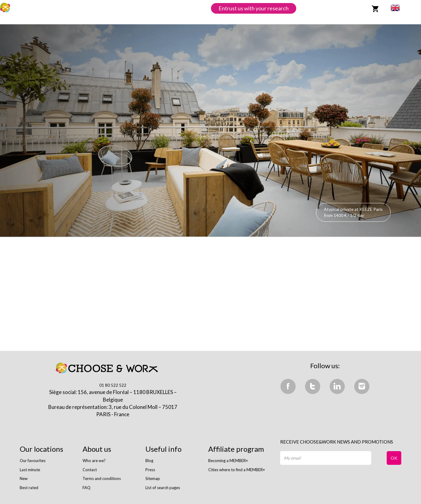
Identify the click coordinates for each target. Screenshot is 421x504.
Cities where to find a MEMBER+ (237, 470)
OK (394, 458)
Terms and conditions (102, 478)
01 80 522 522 (113, 385)
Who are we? (94, 461)
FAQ (87, 488)
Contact (90, 470)
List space (313, 8)
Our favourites (33, 461)
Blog (149, 461)
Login (356, 8)
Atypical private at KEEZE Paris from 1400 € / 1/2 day (353, 212)
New (24, 478)
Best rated (29, 488)
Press (150, 470)
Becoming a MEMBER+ (228, 461)
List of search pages (163, 488)
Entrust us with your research (254, 8)
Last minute (30, 470)
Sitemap (153, 478)
